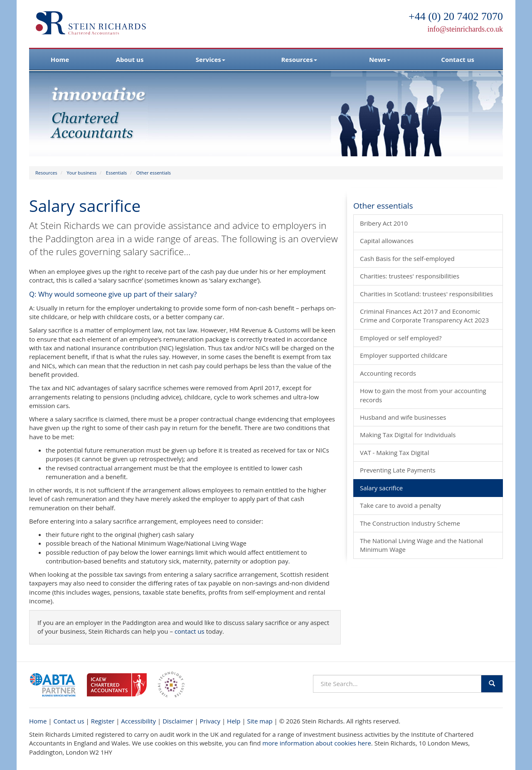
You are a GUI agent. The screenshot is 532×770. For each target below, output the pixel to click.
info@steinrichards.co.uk (465, 29)
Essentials (116, 173)
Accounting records (388, 373)
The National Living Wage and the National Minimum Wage (421, 545)
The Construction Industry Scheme (410, 523)
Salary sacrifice (381, 488)
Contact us (458, 59)
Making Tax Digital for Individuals (408, 435)
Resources (299, 59)
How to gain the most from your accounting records (423, 395)
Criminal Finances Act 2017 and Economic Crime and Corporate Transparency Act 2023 (424, 316)
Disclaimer (178, 721)
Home (60, 59)
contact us (190, 631)
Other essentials (154, 173)
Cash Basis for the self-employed (407, 258)
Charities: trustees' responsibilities (410, 276)
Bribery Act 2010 (384, 223)
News (380, 59)
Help (234, 721)
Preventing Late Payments (398, 470)
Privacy (210, 721)
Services (211, 59)
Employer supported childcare (404, 355)
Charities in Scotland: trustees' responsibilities (426, 294)
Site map (260, 721)
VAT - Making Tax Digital (394, 453)
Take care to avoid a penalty (400, 505)
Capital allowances (387, 241)
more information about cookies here (317, 743)
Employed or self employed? (401, 338)
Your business (81, 173)
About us (130, 59)
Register (103, 721)
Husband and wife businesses (403, 417)
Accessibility (138, 721)
